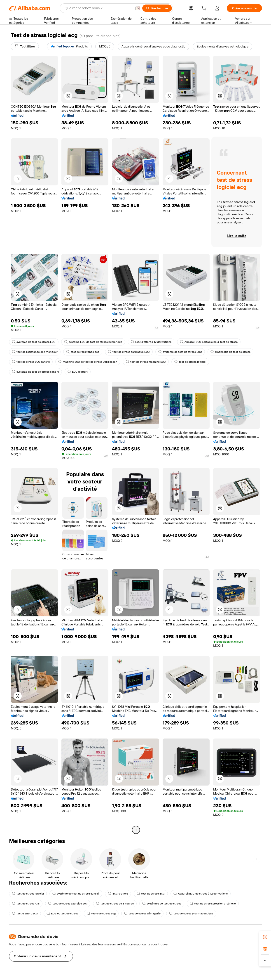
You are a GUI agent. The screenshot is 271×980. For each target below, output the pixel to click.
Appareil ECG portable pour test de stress (209, 342)
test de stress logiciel (190, 362)
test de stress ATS (26, 904)
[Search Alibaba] (98, 8)
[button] (138, 8)
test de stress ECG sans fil (31, 362)
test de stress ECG (151, 894)
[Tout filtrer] (25, 46)
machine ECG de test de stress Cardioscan (88, 362)
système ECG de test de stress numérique (93, 342)
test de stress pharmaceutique (191, 914)
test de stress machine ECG (146, 362)
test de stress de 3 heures (115, 904)
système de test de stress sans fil (35, 372)
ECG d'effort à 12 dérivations (151, 342)
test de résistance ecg (83, 352)
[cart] (205, 9)
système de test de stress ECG (34, 342)
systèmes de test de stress (162, 904)
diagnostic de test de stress (230, 352)
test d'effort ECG (25, 914)
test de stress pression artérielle (213, 904)
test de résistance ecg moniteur (35, 352)
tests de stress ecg (101, 914)
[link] (265, 937)
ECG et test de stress (62, 914)
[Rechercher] (157, 8)
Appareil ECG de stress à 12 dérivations (201, 894)
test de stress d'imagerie (142, 914)
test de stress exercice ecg (68, 904)
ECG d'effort (78, 372)
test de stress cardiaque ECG (129, 352)
